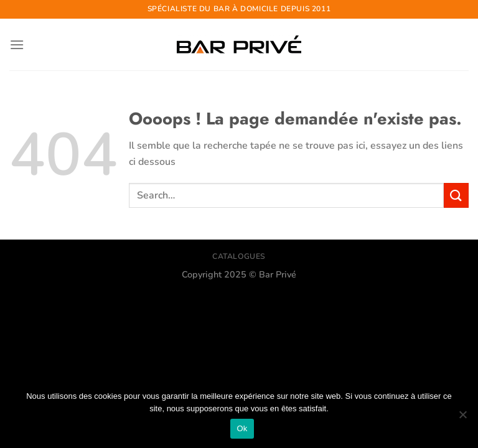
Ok (242, 428)
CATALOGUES (239, 256)
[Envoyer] (456, 195)
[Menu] (17, 44)
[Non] (462, 418)
